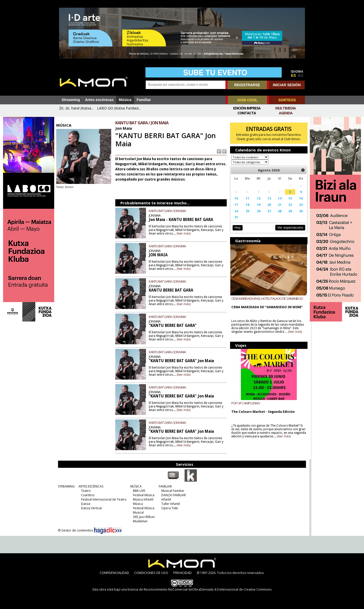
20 (268, 205)
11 (247, 198)
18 (247, 205)
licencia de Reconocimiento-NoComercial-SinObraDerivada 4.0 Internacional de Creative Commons (200, 589)
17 (236, 205)
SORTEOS (287, 100)
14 (279, 198)
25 (247, 211)
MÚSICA (136, 486)
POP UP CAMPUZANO (245, 403)
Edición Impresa (247, 108)
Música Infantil (143, 499)
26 (258, 211)
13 (268, 198)
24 (236, 211)
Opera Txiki (169, 508)
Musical (138, 512)
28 (279, 211)
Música (125, 100)
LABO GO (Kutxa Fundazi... (119, 108)
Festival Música (143, 495)
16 (300, 198)
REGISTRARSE (247, 85)
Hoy (237, 228)
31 (236, 217)
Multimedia (286, 108)
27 (268, 211)
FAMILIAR (165, 486)
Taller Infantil (170, 504)
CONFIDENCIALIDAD (114, 573)
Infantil (166, 499)
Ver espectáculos (289, 228)
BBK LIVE (139, 491)
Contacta (247, 113)
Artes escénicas (99, 100)
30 (300, 211)
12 (258, 198)
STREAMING (66, 486)
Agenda (286, 113)
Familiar (144, 100)
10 (236, 198)
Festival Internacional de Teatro (104, 499)
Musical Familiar (173, 491)
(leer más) (184, 234)
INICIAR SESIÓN (287, 85)
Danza (85, 504)
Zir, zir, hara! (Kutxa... (76, 108)
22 (289, 205)
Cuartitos (87, 495)
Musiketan (140, 521)
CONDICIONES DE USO (151, 573)
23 (300, 205)
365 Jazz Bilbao (144, 517)
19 (258, 205)
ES (293, 75)
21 (279, 205)
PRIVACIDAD (183, 573)
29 (289, 211)
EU (301, 75)
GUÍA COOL (248, 100)
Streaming (71, 100)
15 (289, 198)
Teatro (86, 491)
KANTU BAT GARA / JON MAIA (168, 211)
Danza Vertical (91, 508)
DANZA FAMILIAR (173, 495)
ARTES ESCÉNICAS (91, 486)
